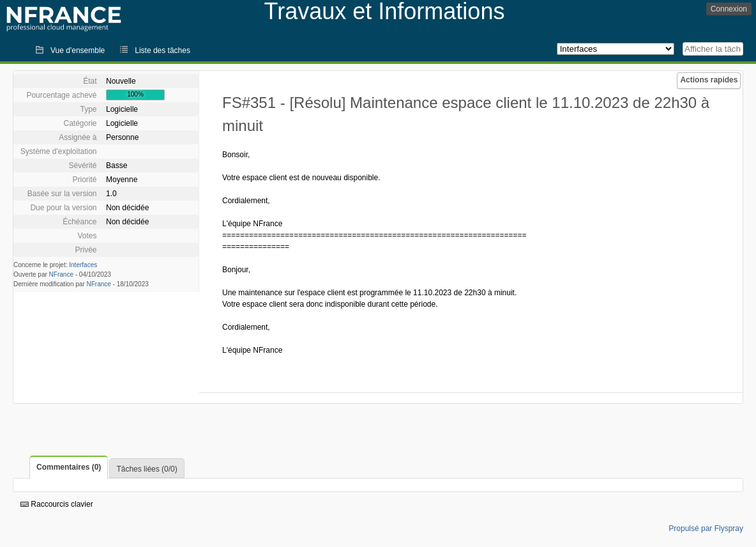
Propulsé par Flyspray (706, 528)
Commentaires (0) (69, 467)
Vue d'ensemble (78, 50)
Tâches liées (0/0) (147, 469)
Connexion (729, 9)
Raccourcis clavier (57, 504)
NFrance (61, 274)
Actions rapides (709, 80)
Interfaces (83, 265)
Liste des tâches (163, 50)
